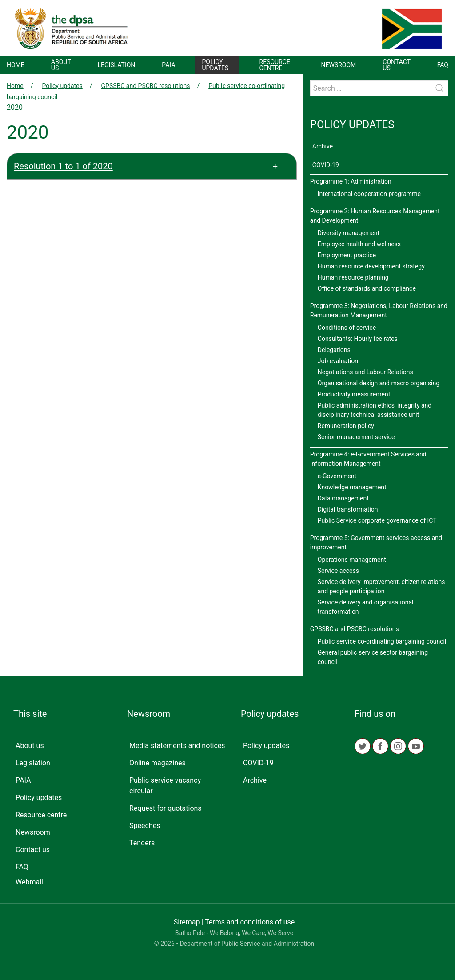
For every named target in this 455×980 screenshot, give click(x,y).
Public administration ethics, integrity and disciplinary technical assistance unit (375, 410)
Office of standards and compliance (367, 288)
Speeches (145, 826)
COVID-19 (326, 165)
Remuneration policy (346, 426)
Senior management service (356, 437)
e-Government (337, 476)
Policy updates (215, 65)
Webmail (29, 882)
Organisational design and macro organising (379, 383)
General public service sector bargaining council (373, 657)
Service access (338, 571)
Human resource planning (353, 277)
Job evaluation (338, 361)
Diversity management (349, 233)
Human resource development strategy (371, 266)
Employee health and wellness (359, 244)
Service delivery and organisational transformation (366, 607)
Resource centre (275, 65)
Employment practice (347, 255)
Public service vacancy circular (165, 786)
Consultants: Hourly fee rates (358, 339)
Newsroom (339, 65)
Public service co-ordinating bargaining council (382, 641)
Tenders (142, 843)
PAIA (168, 65)
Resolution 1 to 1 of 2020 (63, 166)
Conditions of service (347, 328)
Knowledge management (352, 487)
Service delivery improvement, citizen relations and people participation (381, 586)
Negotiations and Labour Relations (365, 372)
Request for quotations (166, 808)
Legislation (116, 65)
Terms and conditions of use (250, 922)
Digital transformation (348, 509)
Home (16, 65)
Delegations (334, 350)
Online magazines (158, 763)
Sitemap (187, 922)
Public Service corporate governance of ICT (377, 520)
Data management (343, 498)
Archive (323, 146)
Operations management (352, 560)
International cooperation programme (369, 194)
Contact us (396, 65)
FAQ (443, 65)
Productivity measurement (354, 394)
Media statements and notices (177, 746)
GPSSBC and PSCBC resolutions (146, 86)
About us (61, 65)
